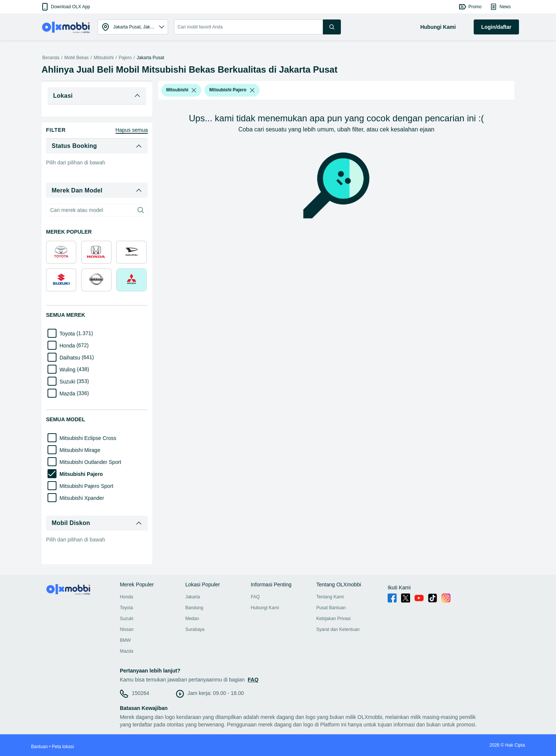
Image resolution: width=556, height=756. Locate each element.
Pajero (125, 58)
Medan (192, 619)
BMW (125, 640)
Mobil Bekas (77, 58)
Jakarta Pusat (150, 58)
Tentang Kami (330, 597)
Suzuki (126, 619)
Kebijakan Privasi (333, 619)
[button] (65, 7)
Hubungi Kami (265, 608)
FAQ (255, 597)
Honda (126, 597)
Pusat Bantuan (331, 608)
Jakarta (193, 597)
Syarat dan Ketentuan (338, 629)
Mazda (126, 651)
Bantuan (39, 747)
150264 (140, 693)
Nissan (127, 629)
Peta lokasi (63, 747)
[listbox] (194, 90)
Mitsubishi (103, 58)
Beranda (51, 58)
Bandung (194, 608)
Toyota (126, 608)
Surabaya (195, 629)
